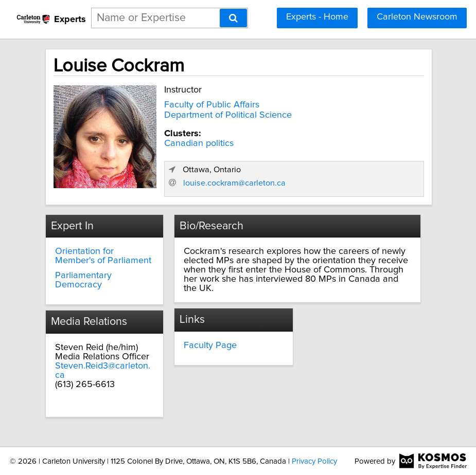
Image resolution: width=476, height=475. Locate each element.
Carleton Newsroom (417, 17)
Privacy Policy (314, 461)
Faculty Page (210, 345)
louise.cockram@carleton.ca (234, 183)
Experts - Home (317, 17)
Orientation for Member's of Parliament (103, 256)
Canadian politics (199, 143)
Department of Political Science (228, 115)
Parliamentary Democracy (83, 280)
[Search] (233, 18)
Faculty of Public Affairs (212, 105)
